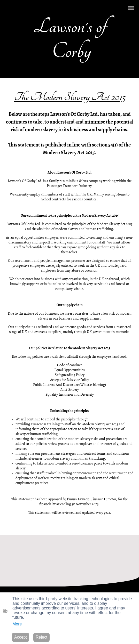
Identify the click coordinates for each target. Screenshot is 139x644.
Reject (41, 637)
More (17, 624)
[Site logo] (70, 68)
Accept (21, 637)
